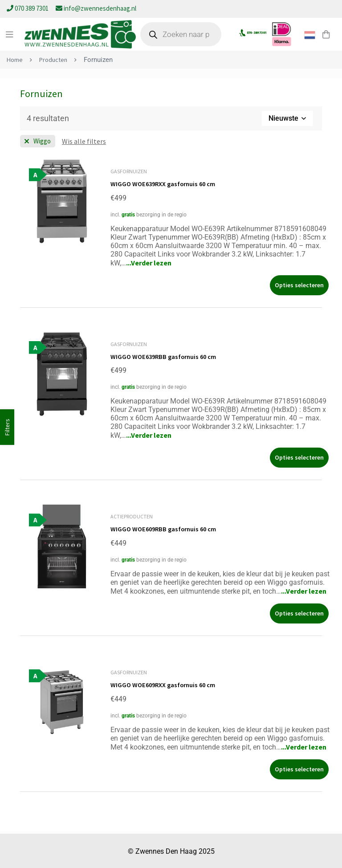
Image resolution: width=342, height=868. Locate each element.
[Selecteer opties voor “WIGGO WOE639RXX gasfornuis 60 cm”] (299, 285)
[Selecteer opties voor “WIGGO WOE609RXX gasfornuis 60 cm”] (299, 768)
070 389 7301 (28, 8)
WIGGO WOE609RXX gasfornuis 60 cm (168, 684)
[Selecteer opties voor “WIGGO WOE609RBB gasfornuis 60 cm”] (299, 613)
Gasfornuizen (129, 171)
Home (15, 59)
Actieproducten (132, 516)
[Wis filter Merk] (38, 141)
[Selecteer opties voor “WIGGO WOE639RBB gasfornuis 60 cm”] (299, 457)
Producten (55, 59)
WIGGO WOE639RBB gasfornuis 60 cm (168, 356)
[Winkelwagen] (324, 34)
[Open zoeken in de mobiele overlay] (185, 34)
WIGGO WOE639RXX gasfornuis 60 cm (168, 183)
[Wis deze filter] (84, 141)
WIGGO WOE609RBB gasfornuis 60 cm (168, 528)
